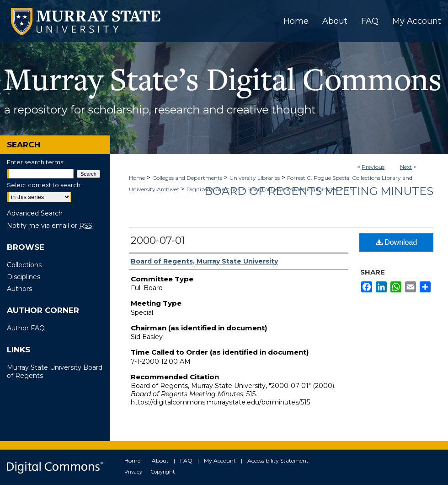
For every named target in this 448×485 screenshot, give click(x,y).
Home (137, 178)
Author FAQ (26, 328)
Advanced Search (35, 213)
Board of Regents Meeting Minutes (319, 191)
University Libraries (255, 178)
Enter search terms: (36, 162)
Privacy (133, 472)
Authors (19, 289)
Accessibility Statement (278, 461)
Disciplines (24, 277)
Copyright (163, 472)
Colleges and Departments (187, 178)
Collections (24, 265)
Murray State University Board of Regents (55, 372)
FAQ (186, 461)
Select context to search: (44, 185)
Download (397, 242)
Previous (373, 167)
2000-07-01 (158, 240)
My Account (220, 461)
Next (406, 167)
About (160, 461)
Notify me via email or (50, 226)
